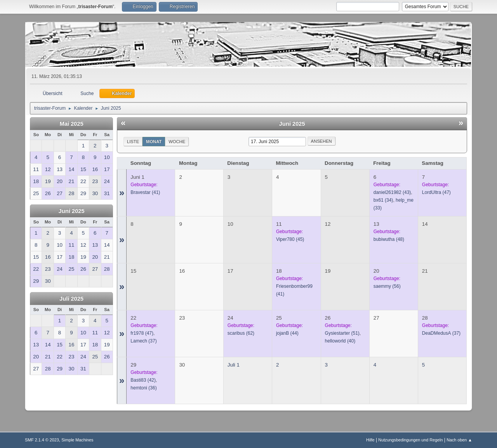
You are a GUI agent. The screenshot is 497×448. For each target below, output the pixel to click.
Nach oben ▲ (459, 440)
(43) (392, 192)
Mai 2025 (71, 124)
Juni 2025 (72, 211)
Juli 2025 (71, 299)
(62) (241, 333)
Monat (154, 142)
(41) (145, 192)
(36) (143, 388)
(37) (143, 341)
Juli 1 (234, 365)
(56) (387, 286)
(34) (383, 200)
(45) (290, 239)
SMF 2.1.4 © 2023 (42, 440)
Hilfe (370, 440)
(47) (436, 192)
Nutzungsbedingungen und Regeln (410, 440)
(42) (143, 380)
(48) (389, 239)
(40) (340, 341)
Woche (177, 142)
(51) (342, 333)
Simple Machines (77, 440)
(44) (287, 333)
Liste (133, 142)
